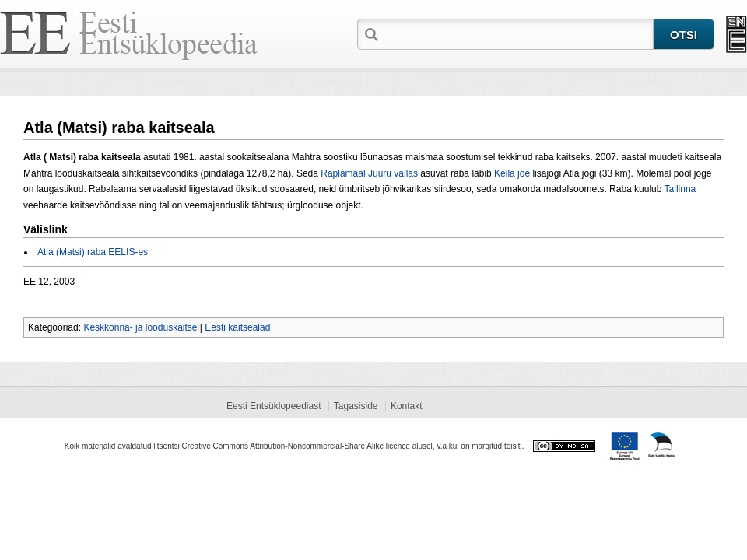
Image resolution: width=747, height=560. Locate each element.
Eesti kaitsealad (237, 327)
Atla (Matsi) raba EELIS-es (93, 252)
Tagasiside (356, 406)
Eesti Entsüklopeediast (274, 406)
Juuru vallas (393, 173)
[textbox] (517, 33)
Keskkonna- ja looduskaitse (140, 327)
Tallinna (680, 189)
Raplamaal (343, 173)
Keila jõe (512, 173)
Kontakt (407, 406)
